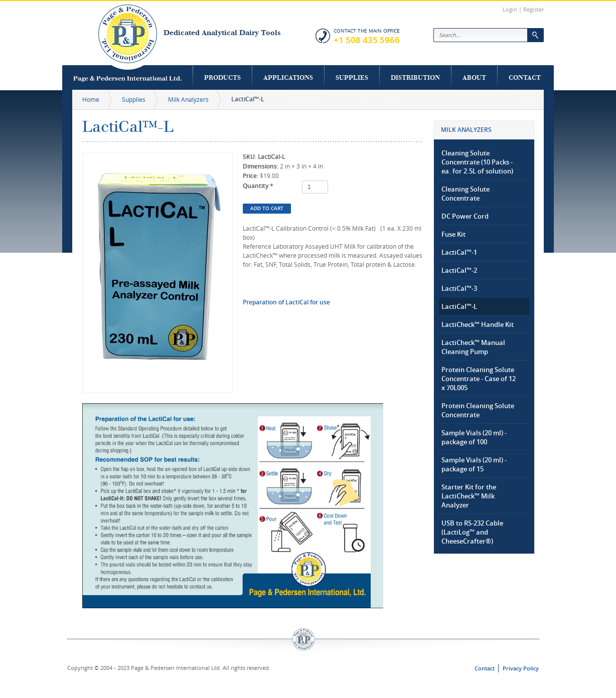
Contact (525, 77)
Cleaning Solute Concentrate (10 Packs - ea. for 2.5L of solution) (477, 162)
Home (91, 99)
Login (510, 9)
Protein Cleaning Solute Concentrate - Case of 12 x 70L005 (479, 379)
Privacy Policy (521, 668)
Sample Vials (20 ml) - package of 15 (474, 464)
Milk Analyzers (188, 99)
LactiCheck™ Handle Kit (478, 324)
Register (533, 9)
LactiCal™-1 (459, 252)
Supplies (352, 77)
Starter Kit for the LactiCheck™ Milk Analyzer (469, 496)
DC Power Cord (465, 216)
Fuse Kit (453, 234)
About (474, 77)
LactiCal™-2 (459, 270)
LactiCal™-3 (459, 288)
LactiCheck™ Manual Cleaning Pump (473, 347)
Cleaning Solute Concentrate (466, 194)
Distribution (415, 77)
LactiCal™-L (459, 306)
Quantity (258, 186)
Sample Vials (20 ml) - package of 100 (474, 437)
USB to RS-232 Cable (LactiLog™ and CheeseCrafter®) (472, 532)
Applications (288, 77)
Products (222, 77)
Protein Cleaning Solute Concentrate (478, 410)
